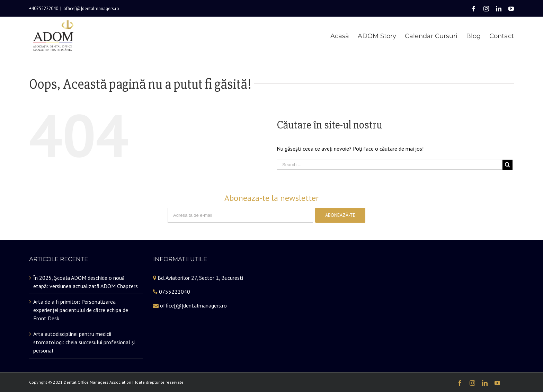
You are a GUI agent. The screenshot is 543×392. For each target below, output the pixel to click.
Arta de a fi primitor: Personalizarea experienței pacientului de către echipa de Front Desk (81, 314)
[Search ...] (390, 169)
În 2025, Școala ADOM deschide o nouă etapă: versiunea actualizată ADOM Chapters (86, 286)
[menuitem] (344, 36)
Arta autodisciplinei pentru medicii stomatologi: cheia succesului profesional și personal (84, 346)
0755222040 (175, 296)
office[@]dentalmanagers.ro (91, 8)
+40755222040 (44, 8)
